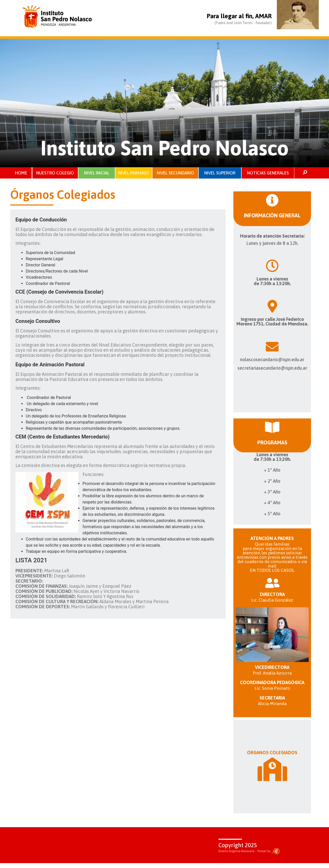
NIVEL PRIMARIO (134, 173)
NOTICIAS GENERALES (268, 173)
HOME (21, 173)
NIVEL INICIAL (97, 173)
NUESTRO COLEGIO (55, 173)
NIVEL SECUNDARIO (175, 173)
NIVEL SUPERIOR (220, 173)
